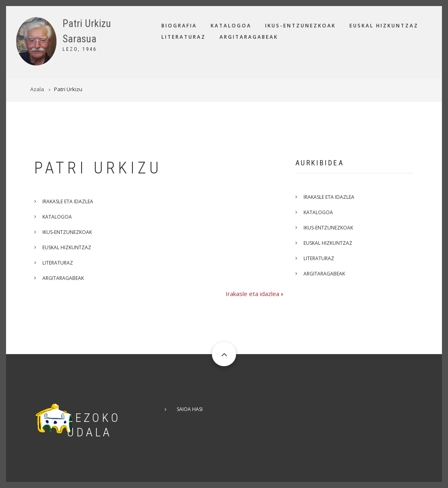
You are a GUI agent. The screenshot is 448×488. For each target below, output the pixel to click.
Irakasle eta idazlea (68, 201)
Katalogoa (231, 26)
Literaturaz (184, 37)
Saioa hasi (190, 409)
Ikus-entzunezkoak (300, 26)
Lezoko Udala (94, 425)
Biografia (179, 26)
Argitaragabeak (249, 37)
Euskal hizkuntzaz (384, 26)
